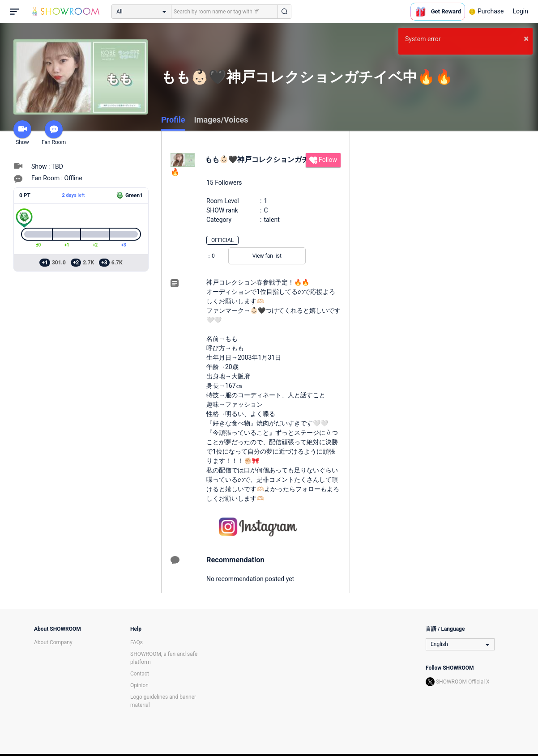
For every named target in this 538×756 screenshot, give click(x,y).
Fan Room (54, 133)
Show (22, 133)
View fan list (267, 256)
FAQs (137, 642)
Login (520, 11)
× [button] (526, 38)
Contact (140, 674)
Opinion (139, 685)
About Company (53, 642)
